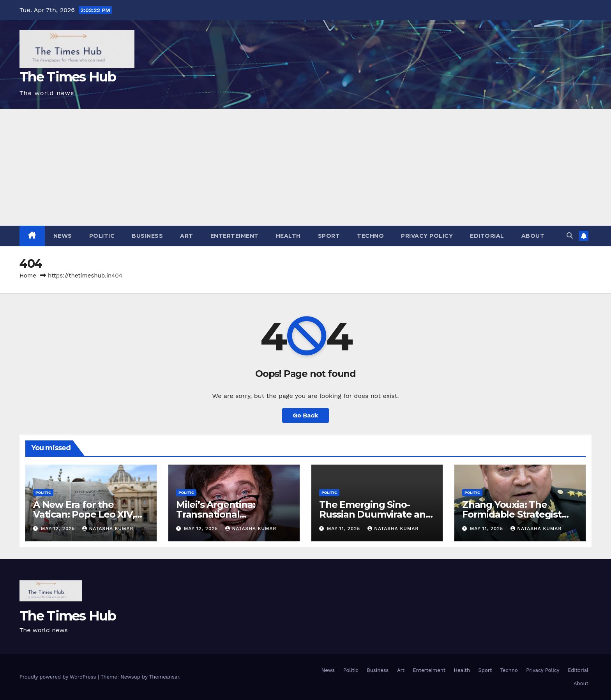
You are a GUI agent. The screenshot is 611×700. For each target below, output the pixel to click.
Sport (329, 236)
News (63, 236)
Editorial (487, 236)
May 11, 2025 (344, 529)
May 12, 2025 (59, 529)
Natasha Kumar (108, 529)
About (533, 236)
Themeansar (164, 677)
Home (28, 276)
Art (187, 236)
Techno (370, 236)
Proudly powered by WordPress (59, 677)
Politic (102, 236)
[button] (570, 236)
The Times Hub (68, 77)
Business (147, 236)
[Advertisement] (305, 167)
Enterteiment (235, 236)
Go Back (306, 415)
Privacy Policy (427, 236)
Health (288, 236)
